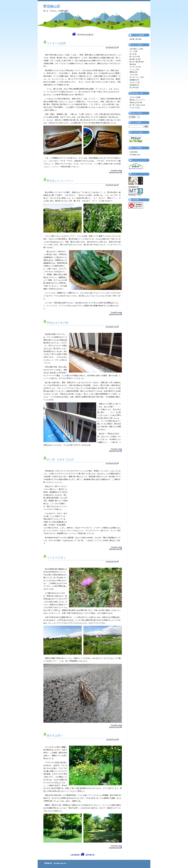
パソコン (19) (134, 70)
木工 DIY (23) (134, 88)
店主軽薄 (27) (134, 85)
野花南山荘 (52, 6)
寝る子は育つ (55, 736)
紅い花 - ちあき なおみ (60, 459)
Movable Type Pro (60, 863)
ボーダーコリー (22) (137, 77)
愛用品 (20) (133, 72)
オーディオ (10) (135, 67)
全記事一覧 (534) (135, 39)
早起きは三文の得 (57, 323)
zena (120, 170)
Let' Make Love (135, 155)
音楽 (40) (133, 64)
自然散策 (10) (134, 80)
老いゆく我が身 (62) (137, 62)
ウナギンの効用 (56, 43)
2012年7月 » (90, 855)
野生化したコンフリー (60, 181)
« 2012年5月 (75, 855)
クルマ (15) (133, 75)
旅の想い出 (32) (135, 59)
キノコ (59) (133, 51)
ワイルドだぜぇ (56, 558)
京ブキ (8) (133, 54)
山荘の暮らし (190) (136, 49)
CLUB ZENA (134, 152)
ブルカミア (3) (135, 82)
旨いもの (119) (135, 57)
